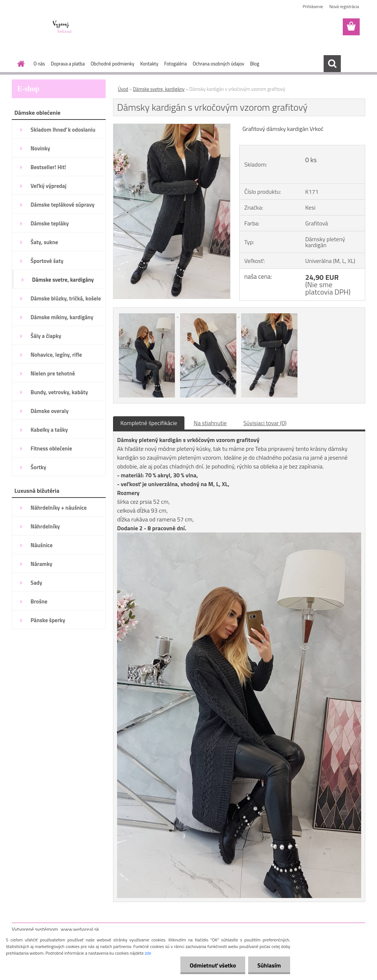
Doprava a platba (68, 64)
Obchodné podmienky (112, 64)
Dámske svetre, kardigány (159, 89)
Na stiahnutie (210, 423)
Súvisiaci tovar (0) (265, 423)
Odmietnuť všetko (213, 965)
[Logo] (62, 27)
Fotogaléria (175, 64)
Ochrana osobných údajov (218, 64)
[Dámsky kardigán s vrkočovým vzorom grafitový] (172, 127)
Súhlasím (269, 965)
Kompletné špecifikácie (149, 423)
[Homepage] (20, 64)
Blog (255, 64)
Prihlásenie (313, 6)
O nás (39, 64)
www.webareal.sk (80, 929)
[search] (332, 64)
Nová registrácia (344, 6)
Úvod (123, 89)
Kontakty (149, 64)
